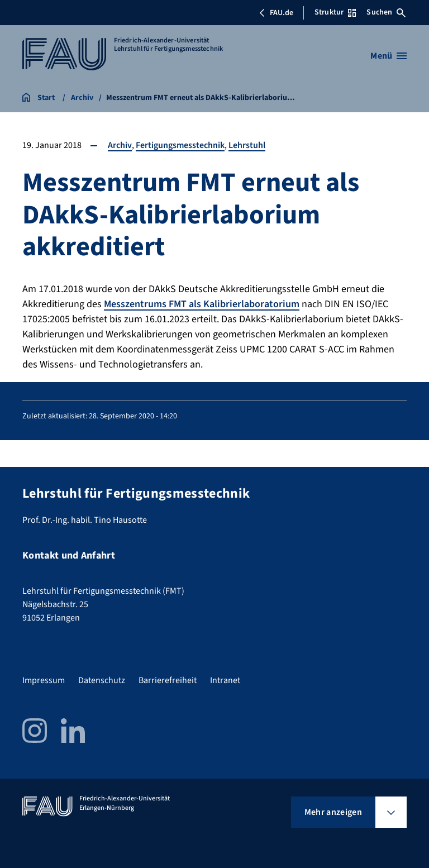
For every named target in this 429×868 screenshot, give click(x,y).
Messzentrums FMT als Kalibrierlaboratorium (202, 304)
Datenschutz (102, 680)
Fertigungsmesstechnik (180, 145)
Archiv (120, 145)
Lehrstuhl (247, 145)
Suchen (386, 12)
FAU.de (276, 13)
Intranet (225, 680)
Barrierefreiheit (168, 680)
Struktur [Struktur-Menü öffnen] (335, 12)
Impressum (44, 680)
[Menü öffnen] (389, 56)
